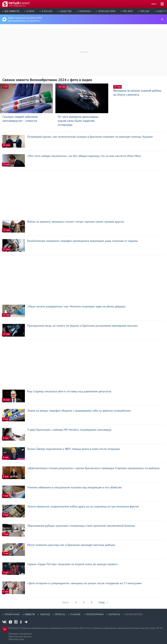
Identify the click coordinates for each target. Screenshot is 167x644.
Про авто (128, 11)
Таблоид (45, 614)
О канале (75, 614)
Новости (30, 614)
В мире (31, 11)
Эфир (154, 4)
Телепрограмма (95, 614)
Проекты (60, 614)
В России (47, 11)
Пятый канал (12, 614)
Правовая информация (20, 634)
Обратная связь (16, 639)
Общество (66, 11)
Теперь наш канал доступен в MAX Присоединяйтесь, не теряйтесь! (25, 19)
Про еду (145, 11)
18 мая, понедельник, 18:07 (17, 6)
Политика (85, 11)
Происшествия (107, 11)
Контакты (114, 614)
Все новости (12, 11)
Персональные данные (20, 636)
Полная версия (134, 614)
